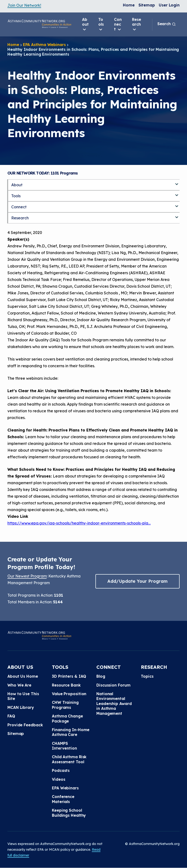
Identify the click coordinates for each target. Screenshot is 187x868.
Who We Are (19, 685)
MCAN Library (21, 707)
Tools (101, 24)
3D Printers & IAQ (69, 676)
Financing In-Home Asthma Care (71, 732)
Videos (58, 779)
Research (137, 24)
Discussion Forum (113, 685)
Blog (101, 676)
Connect (118, 24)
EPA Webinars (65, 788)
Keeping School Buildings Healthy (69, 813)
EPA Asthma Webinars (44, 45)
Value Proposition (69, 694)
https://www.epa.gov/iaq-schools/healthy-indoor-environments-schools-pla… (79, 523)
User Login (169, 5)
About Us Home (23, 676)
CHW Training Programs (65, 705)
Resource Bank (66, 685)
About (85, 24)
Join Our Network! (24, 5)
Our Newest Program (27, 576)
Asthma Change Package (67, 718)
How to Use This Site (23, 696)
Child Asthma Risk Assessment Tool (69, 759)
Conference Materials (63, 799)
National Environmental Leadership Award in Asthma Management (114, 704)
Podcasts (61, 770)
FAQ (11, 716)
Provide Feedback (25, 725)
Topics (147, 676)
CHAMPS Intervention (64, 746)
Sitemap (147, 5)
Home (129, 5)
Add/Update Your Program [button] (137, 581)
